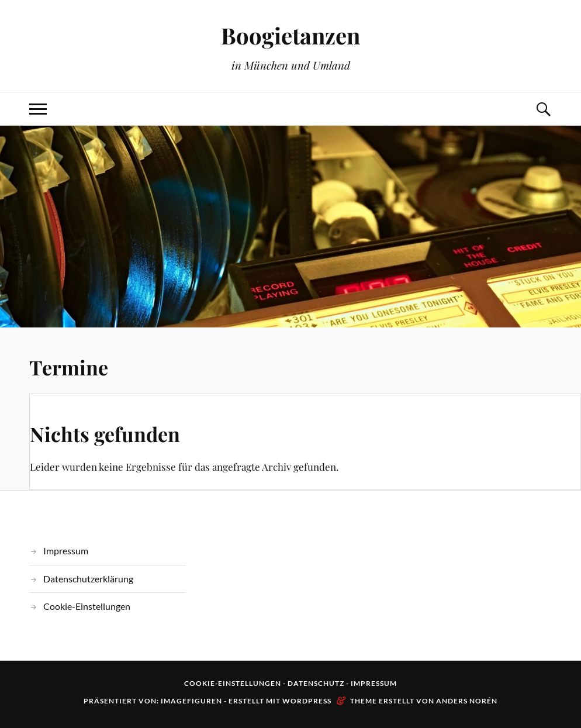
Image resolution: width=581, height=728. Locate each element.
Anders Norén (467, 701)
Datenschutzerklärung (88, 579)
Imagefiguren (191, 701)
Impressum (66, 551)
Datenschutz (316, 683)
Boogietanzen (290, 35)
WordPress (307, 701)
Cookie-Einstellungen (87, 606)
